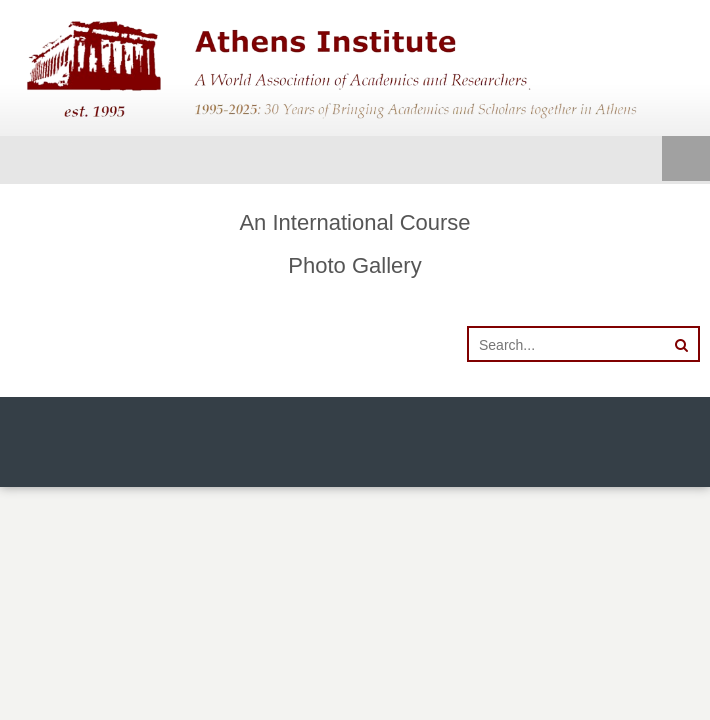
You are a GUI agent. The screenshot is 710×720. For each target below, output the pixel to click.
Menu (686, 160)
